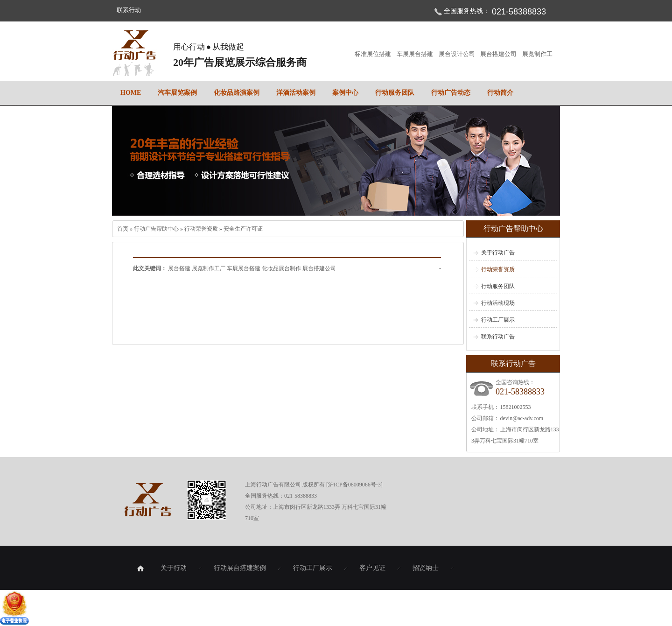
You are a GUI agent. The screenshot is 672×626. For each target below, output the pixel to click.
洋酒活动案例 (296, 93)
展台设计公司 (457, 54)
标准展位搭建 (373, 54)
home (131, 93)
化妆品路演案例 (237, 93)
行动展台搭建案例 (240, 568)
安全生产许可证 (243, 229)
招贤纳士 (426, 568)
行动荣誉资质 (202, 229)
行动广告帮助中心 (157, 229)
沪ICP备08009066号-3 (354, 485)
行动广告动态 (451, 93)
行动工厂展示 (498, 320)
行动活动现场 (498, 303)
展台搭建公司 (499, 54)
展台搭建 (180, 268)
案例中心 (345, 93)
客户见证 (372, 568)
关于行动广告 (498, 253)
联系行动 (129, 10)
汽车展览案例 (177, 93)
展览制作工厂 (209, 268)
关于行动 (174, 568)
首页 (123, 229)
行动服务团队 (395, 93)
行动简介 (500, 93)
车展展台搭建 (415, 54)
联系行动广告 (498, 337)
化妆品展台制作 (282, 268)
